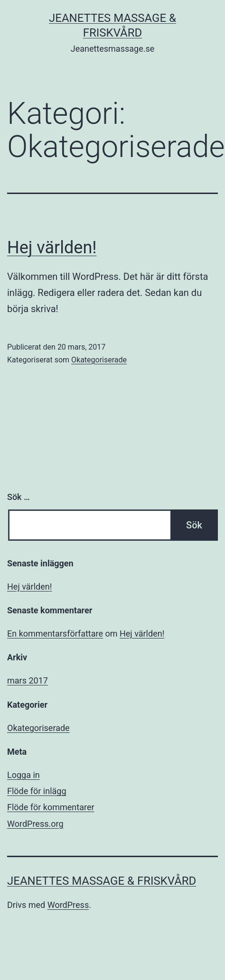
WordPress (68, 905)
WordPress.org (35, 824)
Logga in (23, 775)
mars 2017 (28, 680)
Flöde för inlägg (37, 791)
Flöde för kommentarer (51, 807)
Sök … (19, 497)
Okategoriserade (99, 360)
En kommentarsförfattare (55, 633)
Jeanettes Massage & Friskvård (102, 881)
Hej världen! (52, 248)
